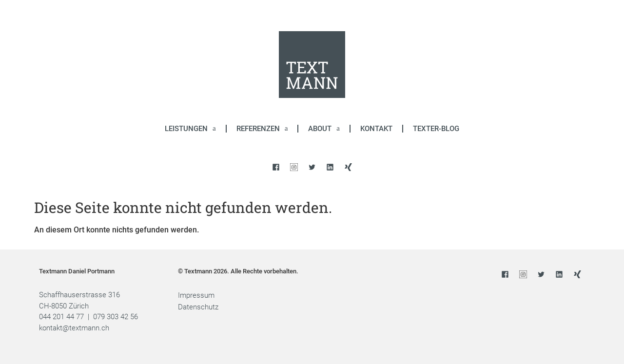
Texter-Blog (436, 129)
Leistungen (190, 128)
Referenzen (262, 128)
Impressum (196, 295)
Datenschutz (198, 307)
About (324, 128)
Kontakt (376, 129)
